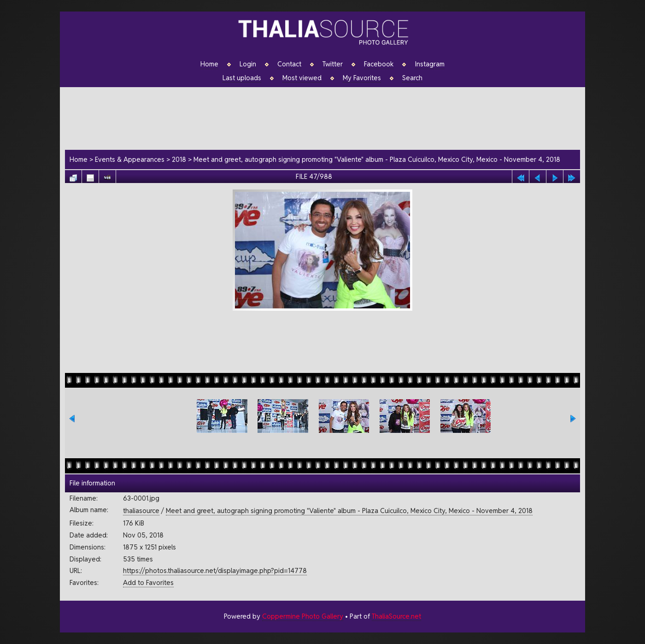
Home (209, 64)
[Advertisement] (327, 117)
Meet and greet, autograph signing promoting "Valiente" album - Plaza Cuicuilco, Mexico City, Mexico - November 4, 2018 (377, 159)
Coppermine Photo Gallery (303, 616)
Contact (289, 64)
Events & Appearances (130, 159)
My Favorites (362, 78)
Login (248, 64)
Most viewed (302, 78)
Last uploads (242, 78)
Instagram (430, 64)
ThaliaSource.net (396, 616)
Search (412, 78)
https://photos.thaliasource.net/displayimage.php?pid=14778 (215, 570)
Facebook (379, 64)
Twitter (333, 64)
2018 (179, 159)
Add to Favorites (148, 582)
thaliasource (141, 511)
